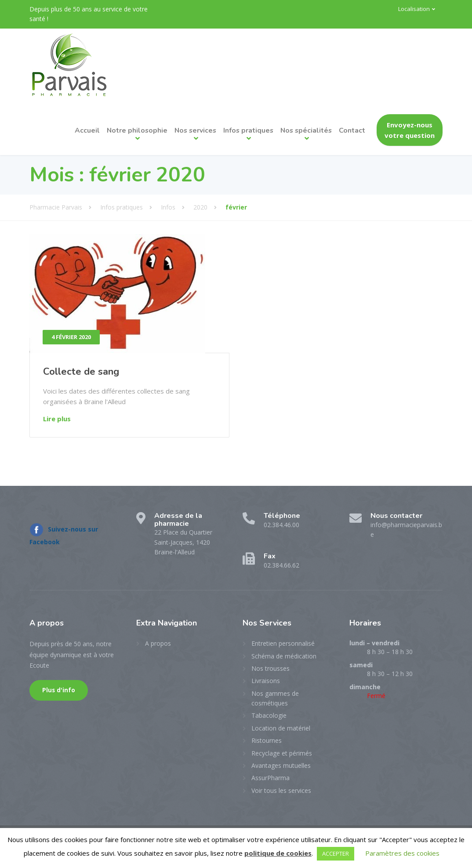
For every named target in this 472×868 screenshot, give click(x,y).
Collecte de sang (81, 372)
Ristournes (267, 740)
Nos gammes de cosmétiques (275, 698)
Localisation (414, 9)
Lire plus (57, 419)
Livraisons (266, 681)
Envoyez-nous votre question (410, 130)
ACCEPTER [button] (336, 854)
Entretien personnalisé (283, 643)
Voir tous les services (281, 790)
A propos (158, 643)
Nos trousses (270, 668)
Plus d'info (59, 690)
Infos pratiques (248, 130)
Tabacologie (269, 715)
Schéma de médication (284, 656)
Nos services (195, 130)
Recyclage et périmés (282, 753)
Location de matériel (281, 728)
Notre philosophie (137, 130)
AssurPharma (270, 778)
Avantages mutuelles (281, 765)
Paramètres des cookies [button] (402, 853)
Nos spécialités (306, 130)
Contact (352, 130)
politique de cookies (278, 853)
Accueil (87, 130)
